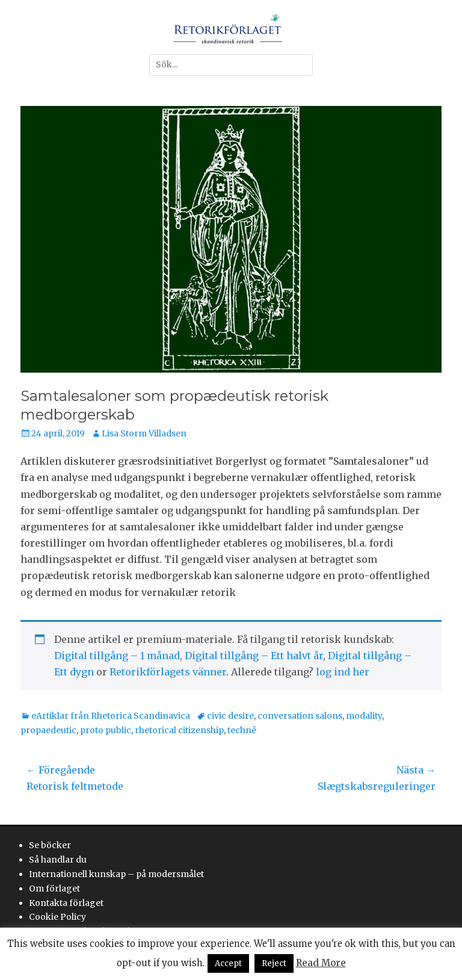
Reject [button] (274, 963)
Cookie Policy (57, 917)
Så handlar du (58, 860)
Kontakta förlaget (66, 903)
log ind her (343, 672)
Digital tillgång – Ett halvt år (254, 656)
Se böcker (50, 845)
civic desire (230, 716)
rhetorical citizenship (179, 730)
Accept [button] (228, 963)
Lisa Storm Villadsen (144, 433)
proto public (106, 730)
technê (242, 730)
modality (364, 716)
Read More (321, 963)
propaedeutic (48, 730)
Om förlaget (54, 889)
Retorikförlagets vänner (168, 672)
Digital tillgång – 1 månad (117, 656)
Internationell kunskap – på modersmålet (116, 874)
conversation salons (300, 716)
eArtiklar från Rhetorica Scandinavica (111, 716)
